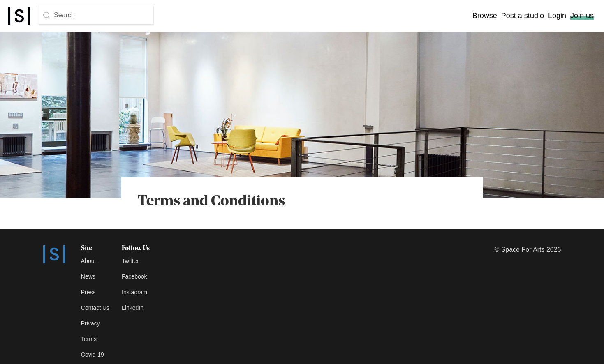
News (88, 276)
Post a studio (523, 16)
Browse (485, 16)
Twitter (130, 261)
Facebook (134, 276)
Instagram (134, 292)
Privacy (90, 323)
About (89, 261)
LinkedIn (133, 308)
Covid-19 (93, 355)
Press (88, 292)
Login (557, 16)
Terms (89, 339)
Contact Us (95, 308)
